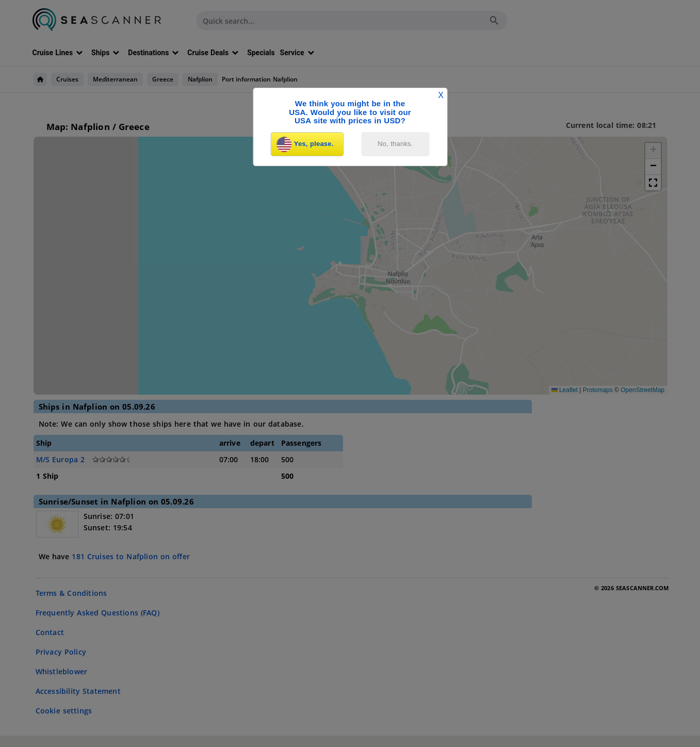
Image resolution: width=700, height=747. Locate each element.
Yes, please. (305, 144)
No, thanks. (395, 144)
